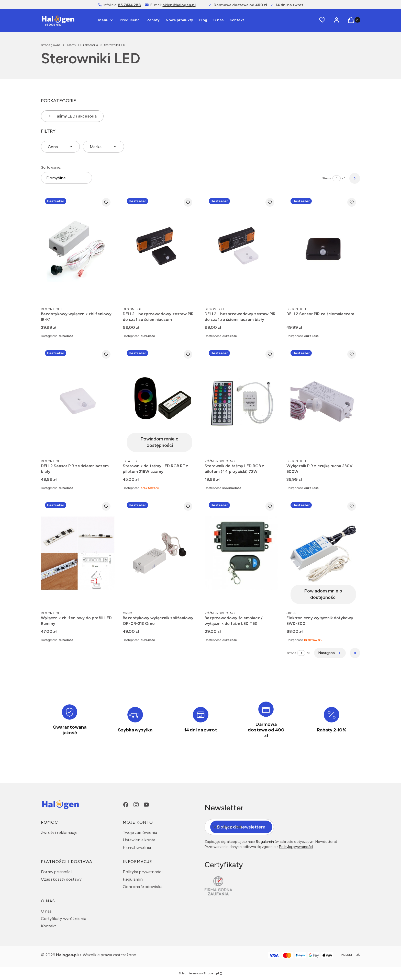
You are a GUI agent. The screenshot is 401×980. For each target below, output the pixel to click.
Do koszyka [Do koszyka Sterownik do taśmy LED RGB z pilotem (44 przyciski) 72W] (269, 447)
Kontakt (48, 926)
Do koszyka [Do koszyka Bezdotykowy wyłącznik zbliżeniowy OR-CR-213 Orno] (187, 599)
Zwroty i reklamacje (59, 832)
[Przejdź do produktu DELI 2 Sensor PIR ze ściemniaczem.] (323, 249)
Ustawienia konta (139, 840)
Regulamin (133, 879)
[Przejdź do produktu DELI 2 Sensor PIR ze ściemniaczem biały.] (78, 401)
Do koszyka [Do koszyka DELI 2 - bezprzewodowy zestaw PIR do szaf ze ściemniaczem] (187, 295)
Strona (327, 178)
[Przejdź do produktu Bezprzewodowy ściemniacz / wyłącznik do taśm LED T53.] (241, 553)
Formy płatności (56, 872)
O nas (46, 911)
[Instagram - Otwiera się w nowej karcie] (136, 805)
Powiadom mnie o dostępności (160, 442)
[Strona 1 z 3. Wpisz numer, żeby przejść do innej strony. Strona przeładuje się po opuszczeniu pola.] (337, 178)
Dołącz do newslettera (241, 827)
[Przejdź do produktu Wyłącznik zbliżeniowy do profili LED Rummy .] (78, 553)
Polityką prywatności (296, 847)
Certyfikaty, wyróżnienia (64, 918)
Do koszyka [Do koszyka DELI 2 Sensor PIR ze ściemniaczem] (351, 295)
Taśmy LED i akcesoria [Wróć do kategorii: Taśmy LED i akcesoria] (72, 116)
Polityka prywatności (143, 872)
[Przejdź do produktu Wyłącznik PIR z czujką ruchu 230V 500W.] (323, 401)
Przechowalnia (137, 847)
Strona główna (51, 45)
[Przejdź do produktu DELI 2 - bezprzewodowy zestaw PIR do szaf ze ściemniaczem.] (160, 249)
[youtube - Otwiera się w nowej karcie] (146, 805)
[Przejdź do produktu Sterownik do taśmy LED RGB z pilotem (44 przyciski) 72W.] (241, 401)
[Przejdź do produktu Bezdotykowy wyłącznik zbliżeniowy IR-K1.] (78, 249)
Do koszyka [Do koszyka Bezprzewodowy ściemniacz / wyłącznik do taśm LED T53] (269, 599)
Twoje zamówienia (140, 832)
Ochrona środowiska (143, 886)
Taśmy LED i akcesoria (82, 45)
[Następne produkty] (330, 653)
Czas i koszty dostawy (61, 879)
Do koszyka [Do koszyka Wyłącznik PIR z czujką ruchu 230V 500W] (351, 447)
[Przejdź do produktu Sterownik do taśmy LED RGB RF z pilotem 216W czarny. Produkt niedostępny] (160, 401)
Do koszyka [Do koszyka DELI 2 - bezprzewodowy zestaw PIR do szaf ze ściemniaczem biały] (269, 295)
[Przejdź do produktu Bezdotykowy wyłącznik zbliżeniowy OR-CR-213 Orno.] (160, 553)
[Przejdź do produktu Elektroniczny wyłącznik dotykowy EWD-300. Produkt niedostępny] (323, 553)
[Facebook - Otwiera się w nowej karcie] (126, 805)
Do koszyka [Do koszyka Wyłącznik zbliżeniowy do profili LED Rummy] (105, 599)
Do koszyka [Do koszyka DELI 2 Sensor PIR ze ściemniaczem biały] (105, 447)
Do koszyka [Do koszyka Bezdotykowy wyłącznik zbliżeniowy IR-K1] (105, 295)
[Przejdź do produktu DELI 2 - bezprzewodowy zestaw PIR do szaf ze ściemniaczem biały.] (241, 249)
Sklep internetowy (199, 973)
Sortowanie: (51, 167)
